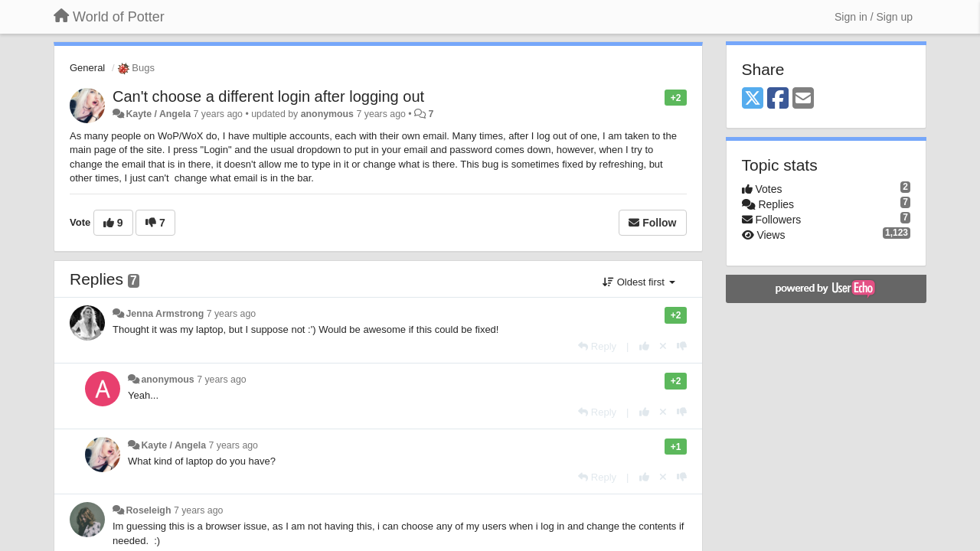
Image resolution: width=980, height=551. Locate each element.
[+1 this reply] (644, 346)
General (87, 68)
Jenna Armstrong (165, 314)
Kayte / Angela (158, 114)
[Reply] (597, 346)
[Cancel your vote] (663, 346)
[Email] (803, 99)
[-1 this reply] (682, 346)
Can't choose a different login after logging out (268, 96)
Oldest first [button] (639, 282)
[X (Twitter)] (753, 99)
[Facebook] (778, 99)
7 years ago (232, 314)
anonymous (327, 114)
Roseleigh (148, 510)
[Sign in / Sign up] (874, 17)
